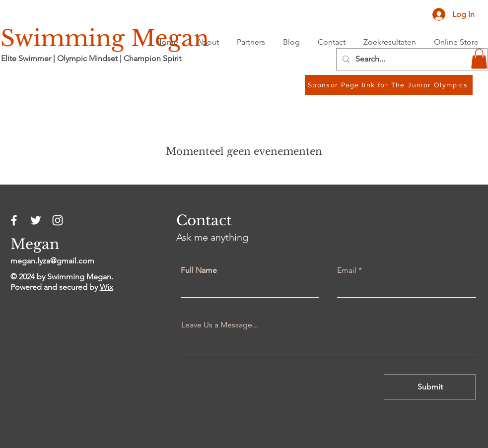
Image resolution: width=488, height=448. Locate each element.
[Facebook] (14, 220)
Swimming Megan (105, 38)
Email (347, 270)
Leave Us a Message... (220, 325)
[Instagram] (58, 220)
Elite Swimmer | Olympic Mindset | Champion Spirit (91, 58)
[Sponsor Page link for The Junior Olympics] (389, 85)
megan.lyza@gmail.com (52, 261)
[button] (479, 59)
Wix (106, 287)
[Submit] (430, 387)
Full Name (199, 270)
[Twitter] (36, 220)
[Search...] (411, 59)
